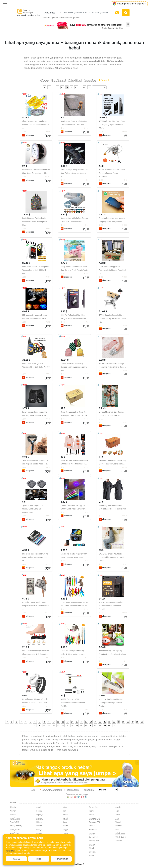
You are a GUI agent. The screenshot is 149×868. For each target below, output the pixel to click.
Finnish (39, 826)
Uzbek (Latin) (121, 837)
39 (77, 725)
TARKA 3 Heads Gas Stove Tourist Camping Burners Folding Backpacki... (112, 173)
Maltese (66, 844)
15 (77, 722)
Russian (92, 833)
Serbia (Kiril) (94, 837)
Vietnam (119, 841)
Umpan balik (89, 789)
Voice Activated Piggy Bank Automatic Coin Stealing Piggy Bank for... (113, 270)
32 (44, 725)
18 (91, 722)
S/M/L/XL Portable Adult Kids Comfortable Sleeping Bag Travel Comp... (111, 557)
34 (54, 725)
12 (63, 722)
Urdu (117, 830)
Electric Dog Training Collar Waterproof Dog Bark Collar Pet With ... (36, 367)
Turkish (118, 822)
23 (62, 87)
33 (49, 725)
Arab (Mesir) (15, 830)
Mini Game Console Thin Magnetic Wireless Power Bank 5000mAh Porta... (35, 270)
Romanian (93, 830)
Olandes (66, 856)
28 (137, 722)
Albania (13, 807)
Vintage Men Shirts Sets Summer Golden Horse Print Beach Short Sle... (112, 415)
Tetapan (16, 859)
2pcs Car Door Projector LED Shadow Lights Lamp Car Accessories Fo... (33, 509)
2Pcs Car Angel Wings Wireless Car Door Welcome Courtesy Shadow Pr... (74, 173)
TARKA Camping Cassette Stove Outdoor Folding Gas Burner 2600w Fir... (112, 319)
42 (91, 725)
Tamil (118, 815)
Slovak (92, 848)
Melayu (66, 848)
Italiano (66, 815)
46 (84, 87)
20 (100, 722)
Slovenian (93, 852)
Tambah (104, 80)
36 (63, 725)
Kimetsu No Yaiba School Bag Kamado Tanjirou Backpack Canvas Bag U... (74, 367)
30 (35, 725)
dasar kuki (10, 851)
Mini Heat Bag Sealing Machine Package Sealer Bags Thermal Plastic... (111, 703)
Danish (39, 811)
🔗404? (24, 94)
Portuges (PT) (94, 822)
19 (95, 722)
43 (95, 725)
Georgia (39, 830)
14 (72, 722)
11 (58, 722)
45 (105, 725)
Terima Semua (61, 859)
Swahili (92, 856)
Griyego (39, 833)
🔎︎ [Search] (105, 87)
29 (142, 722)
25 (71, 87)
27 (133, 722)
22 (57, 87)
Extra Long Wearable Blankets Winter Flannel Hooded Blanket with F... (113, 509)
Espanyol (40, 815)
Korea (65, 822)
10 (54, 722)
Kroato (65, 826)
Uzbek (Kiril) (120, 833)
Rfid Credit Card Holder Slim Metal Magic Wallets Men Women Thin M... (35, 557)
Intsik (65, 807)
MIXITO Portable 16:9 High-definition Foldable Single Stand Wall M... (73, 703)
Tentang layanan (73, 789)
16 (81, 722)
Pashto (92, 811)
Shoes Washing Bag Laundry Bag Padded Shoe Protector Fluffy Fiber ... (36, 125)
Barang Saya (90, 80)
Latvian (66, 833)
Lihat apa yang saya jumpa (51, 790)
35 (58, 725)
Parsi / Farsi (94, 807)
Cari (33, 789)
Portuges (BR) (94, 818)
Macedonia (67, 841)
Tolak (39, 859)
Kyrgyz (65, 830)
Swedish (119, 807)
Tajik (117, 811)
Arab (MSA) (14, 822)
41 (86, 725)
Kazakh (66, 818)
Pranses (92, 826)
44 (100, 725)
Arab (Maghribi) (16, 826)
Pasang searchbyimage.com (129, 4)
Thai (117, 818)
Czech (39, 807)
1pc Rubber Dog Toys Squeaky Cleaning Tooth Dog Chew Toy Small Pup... (113, 654)
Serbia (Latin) (94, 841)
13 (68, 722)
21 (105, 722)
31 (40, 725)
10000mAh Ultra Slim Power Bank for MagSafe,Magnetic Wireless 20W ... (112, 125)
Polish (91, 815)
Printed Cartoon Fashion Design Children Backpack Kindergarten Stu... (35, 222)
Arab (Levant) (15, 818)
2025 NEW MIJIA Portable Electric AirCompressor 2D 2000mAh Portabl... (112, 606)
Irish (64, 811)
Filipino (39, 822)
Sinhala (92, 844)
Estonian (40, 818)
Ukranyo (119, 826)
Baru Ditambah (59, 80)
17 (86, 722)
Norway (66, 852)
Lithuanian (67, 837)
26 (76, 87)
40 (81, 725)
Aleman (13, 811)
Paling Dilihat (75, 80)
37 (68, 725)
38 (72, 725)
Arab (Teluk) (15, 833)
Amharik (13, 815)
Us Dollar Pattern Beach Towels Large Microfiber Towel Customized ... (36, 606)
